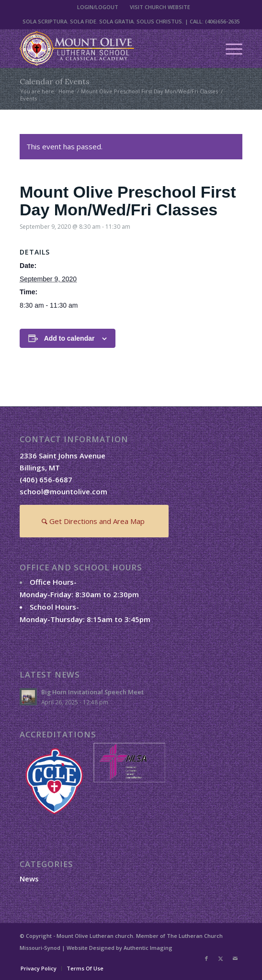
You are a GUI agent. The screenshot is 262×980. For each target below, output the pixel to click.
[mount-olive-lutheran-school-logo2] (109, 48)
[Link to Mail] (235, 958)
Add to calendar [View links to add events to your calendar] (69, 338)
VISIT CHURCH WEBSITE (160, 7)
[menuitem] (98, 7)
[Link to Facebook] (206, 958)
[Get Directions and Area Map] (94, 521)
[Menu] (229, 48)
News (29, 879)
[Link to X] (221, 958)
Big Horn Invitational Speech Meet (92, 692)
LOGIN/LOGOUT (98, 7)
